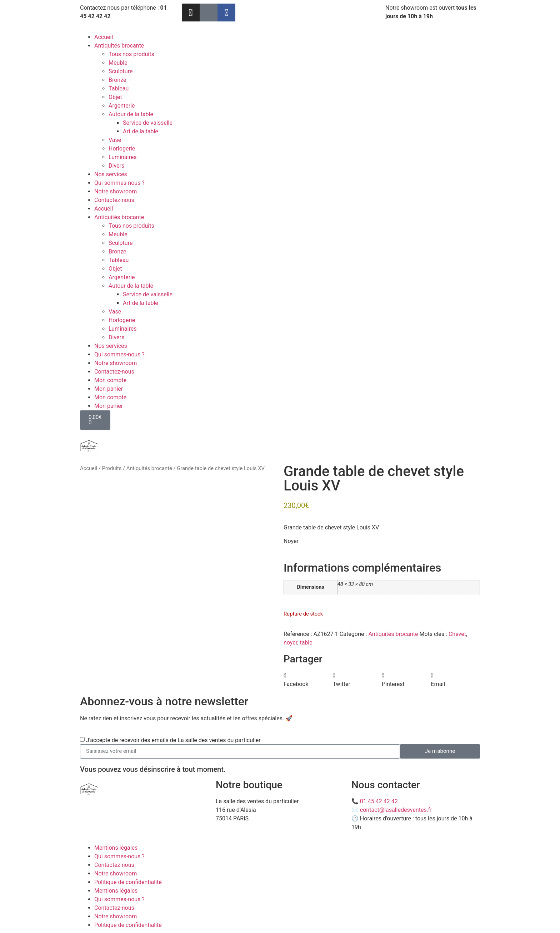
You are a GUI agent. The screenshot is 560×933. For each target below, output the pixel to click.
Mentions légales (116, 848)
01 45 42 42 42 (379, 801)
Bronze (117, 80)
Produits (112, 468)
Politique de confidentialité (128, 882)
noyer (290, 643)
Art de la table (141, 131)
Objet (115, 97)
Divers (116, 166)
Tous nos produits (131, 54)
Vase (115, 140)
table (306, 643)
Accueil (104, 37)
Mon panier (109, 389)
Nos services (111, 174)
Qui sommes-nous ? (119, 183)
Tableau (119, 88)
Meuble (118, 63)
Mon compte (110, 380)
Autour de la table (131, 114)
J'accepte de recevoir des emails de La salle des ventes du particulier (173, 740)
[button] (308, 680)
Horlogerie (122, 149)
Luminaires (122, 157)
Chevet (457, 634)
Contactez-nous (114, 200)
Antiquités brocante (119, 46)
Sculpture (121, 71)
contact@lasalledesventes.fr (396, 810)
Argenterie (122, 106)
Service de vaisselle (148, 123)
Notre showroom (116, 191)
